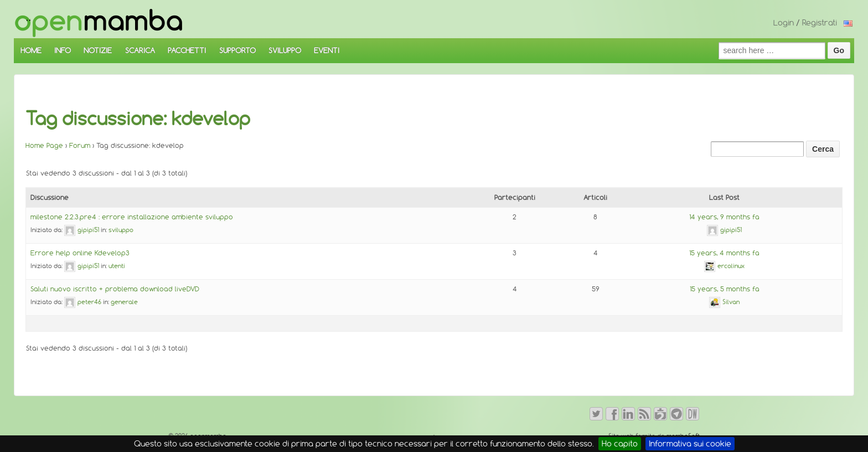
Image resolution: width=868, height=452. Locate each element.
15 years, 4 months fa (724, 253)
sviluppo (121, 230)
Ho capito (620, 444)
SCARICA (140, 50)
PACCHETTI (187, 50)
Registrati (820, 23)
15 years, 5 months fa (725, 289)
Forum (80, 145)
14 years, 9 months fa (724, 217)
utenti (117, 266)
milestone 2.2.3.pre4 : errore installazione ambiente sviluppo (132, 217)
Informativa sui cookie (690, 444)
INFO (63, 50)
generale (124, 302)
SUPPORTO (237, 50)
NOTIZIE (98, 50)
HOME (31, 50)
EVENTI (327, 50)
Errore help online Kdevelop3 (80, 253)
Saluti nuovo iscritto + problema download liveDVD (115, 289)
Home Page (44, 145)
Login (784, 23)
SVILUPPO (285, 50)
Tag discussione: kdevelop (138, 119)
